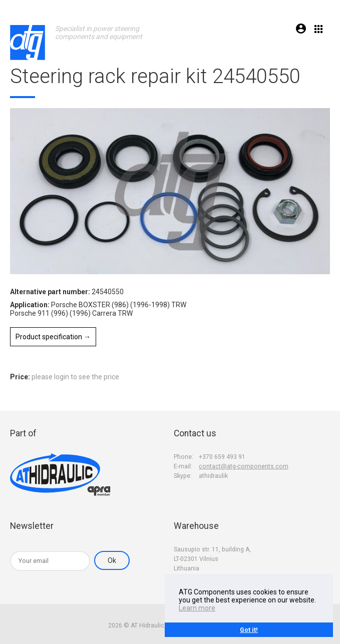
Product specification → (53, 337)
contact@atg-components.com (244, 466)
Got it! (249, 630)
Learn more (197, 608)
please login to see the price (75, 377)
